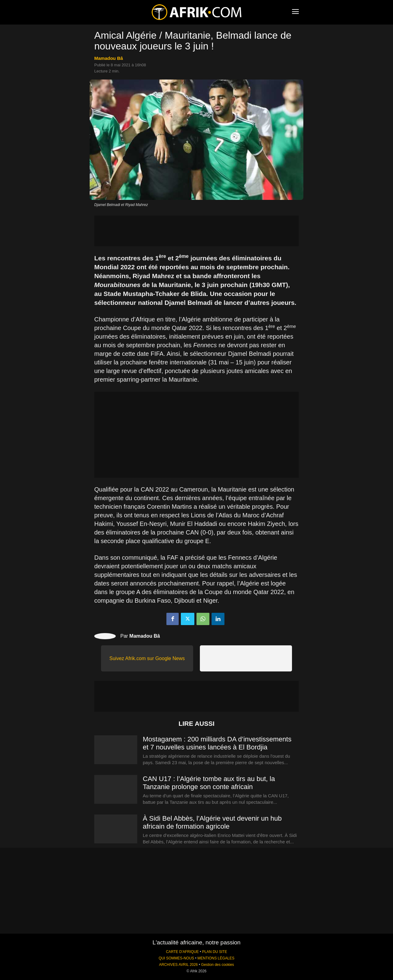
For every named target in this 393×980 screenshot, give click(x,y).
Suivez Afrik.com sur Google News (147, 658)
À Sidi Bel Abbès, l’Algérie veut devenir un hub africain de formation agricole (212, 822)
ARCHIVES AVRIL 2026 (178, 965)
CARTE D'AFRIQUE (182, 952)
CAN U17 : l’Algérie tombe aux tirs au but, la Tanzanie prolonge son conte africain (209, 783)
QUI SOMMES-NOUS (177, 958)
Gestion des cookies (218, 965)
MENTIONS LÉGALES (216, 958)
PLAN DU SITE (214, 952)
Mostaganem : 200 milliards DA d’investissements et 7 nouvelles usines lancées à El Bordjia (217, 743)
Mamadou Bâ (109, 58)
